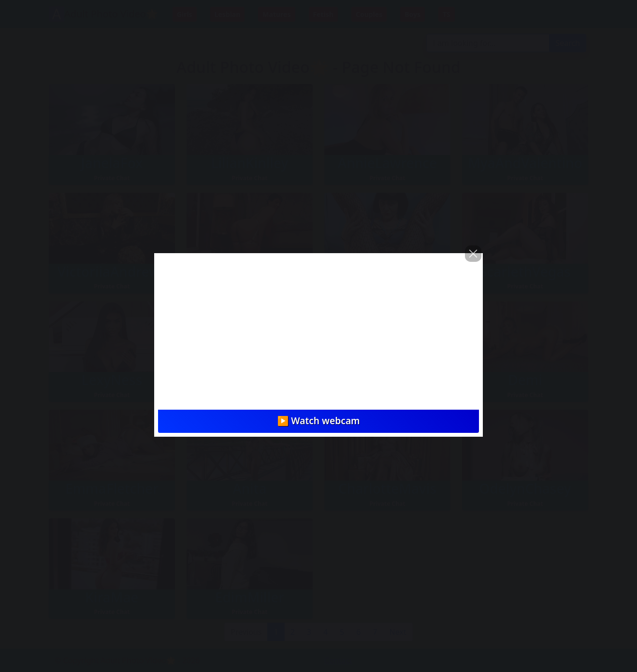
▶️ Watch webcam (318, 421)
